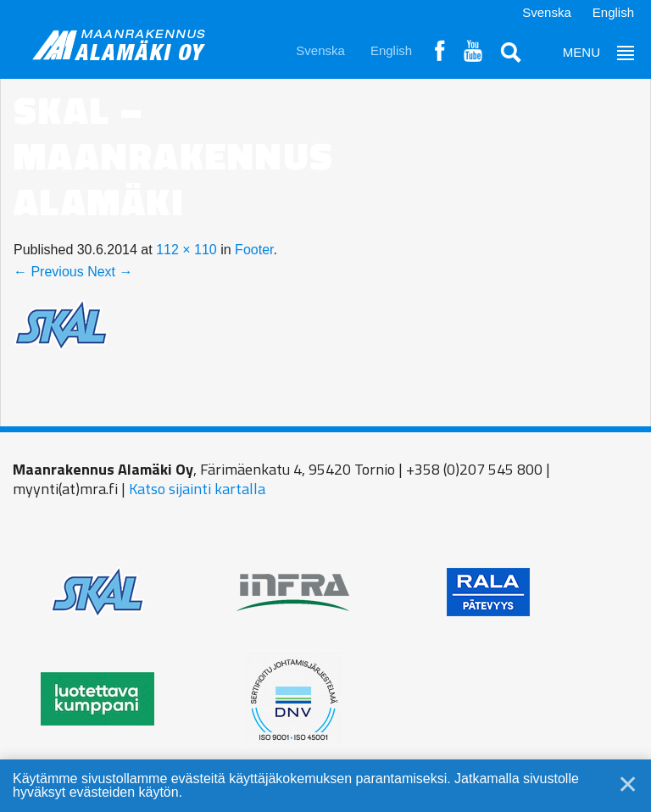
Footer (254, 250)
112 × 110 (186, 250)
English (613, 12)
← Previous (49, 272)
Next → (110, 272)
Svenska (547, 12)
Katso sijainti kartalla (197, 489)
